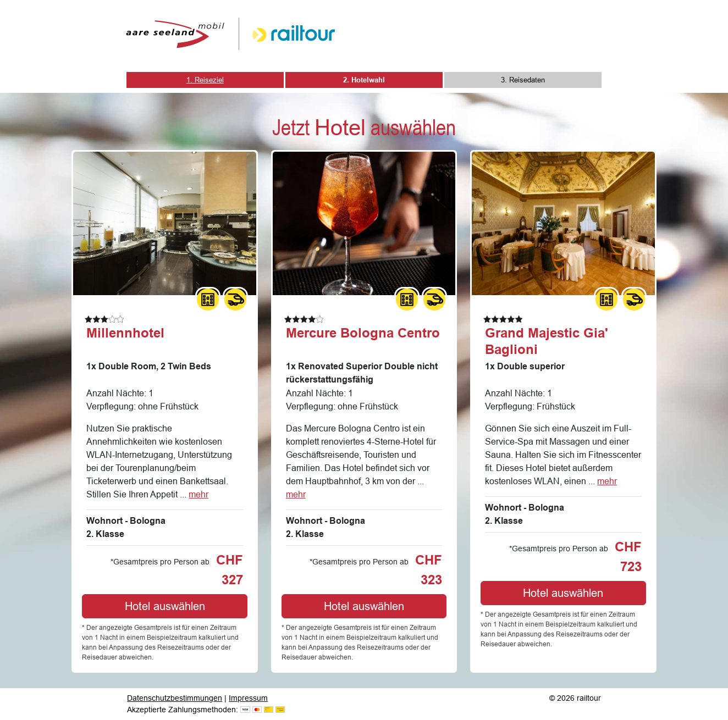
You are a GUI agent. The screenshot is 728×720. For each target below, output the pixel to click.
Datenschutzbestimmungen (175, 698)
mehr (198, 494)
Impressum (248, 698)
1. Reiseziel (205, 80)
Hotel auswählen (165, 606)
